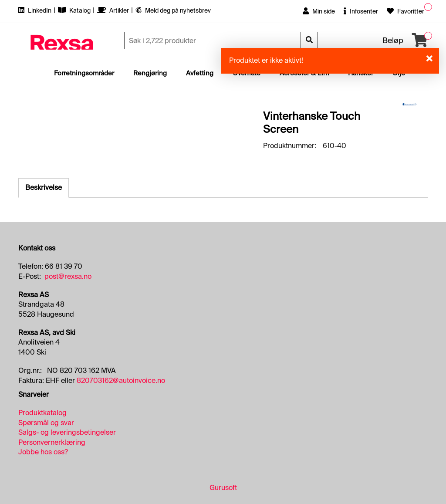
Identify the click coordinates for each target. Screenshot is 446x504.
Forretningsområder (84, 73)
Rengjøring (150, 73)
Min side (319, 11)
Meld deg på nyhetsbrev (173, 10)
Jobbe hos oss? (43, 452)
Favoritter (405, 11)
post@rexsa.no (68, 276)
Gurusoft (223, 488)
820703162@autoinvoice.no (121, 381)
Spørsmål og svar (46, 423)
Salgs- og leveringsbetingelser (67, 432)
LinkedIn (35, 10)
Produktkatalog (42, 413)
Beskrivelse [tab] (44, 188)
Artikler (114, 10)
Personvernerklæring (52, 442)
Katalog (75, 10)
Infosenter (361, 11)
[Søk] (213, 41)
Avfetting (200, 73)
